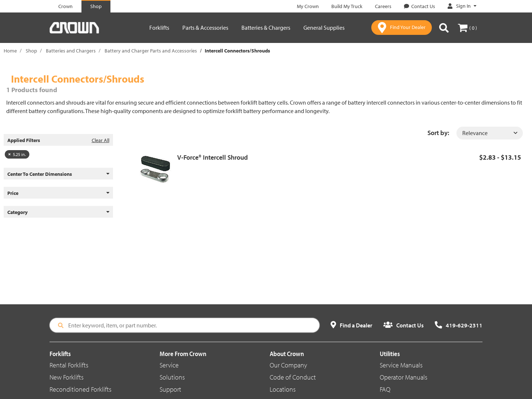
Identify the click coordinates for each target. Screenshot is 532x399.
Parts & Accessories (205, 28)
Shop (31, 51)
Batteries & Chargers (266, 28)
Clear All (101, 140)
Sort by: (438, 133)
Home (10, 51)
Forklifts (159, 28)
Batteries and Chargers (71, 51)
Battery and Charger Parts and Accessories (151, 51)
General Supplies (324, 28)
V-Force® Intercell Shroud (212, 157)
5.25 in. (17, 154)
